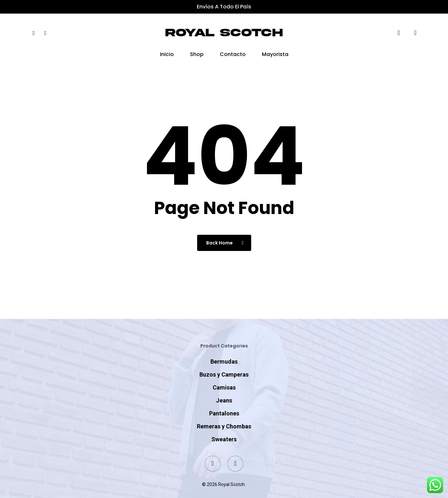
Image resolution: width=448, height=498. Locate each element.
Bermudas (224, 349)
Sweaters (224, 427)
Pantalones (224, 401)
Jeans (224, 388)
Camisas (224, 375)
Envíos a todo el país (224, 7)
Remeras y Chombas (224, 414)
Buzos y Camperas (224, 362)
